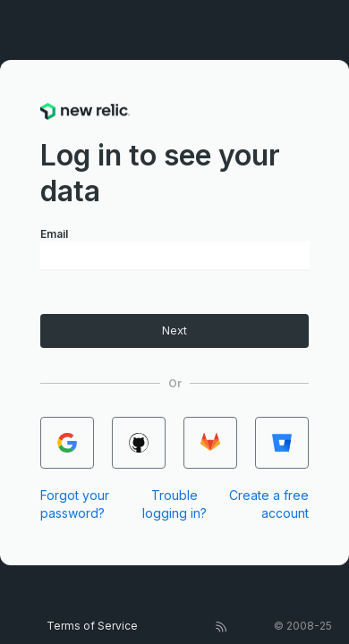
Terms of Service (92, 626)
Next (174, 330)
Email (54, 234)
